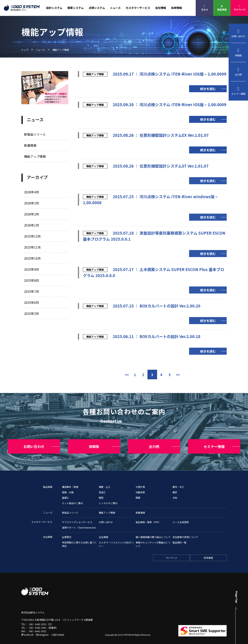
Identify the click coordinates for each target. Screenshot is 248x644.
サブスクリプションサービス (77, 515)
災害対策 (140, 480)
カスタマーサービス (138, 8)
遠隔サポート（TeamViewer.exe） (80, 520)
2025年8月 (32, 279)
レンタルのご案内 (108, 496)
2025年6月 (32, 301)
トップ (25, 50)
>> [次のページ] (181, 375)
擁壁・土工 (105, 480)
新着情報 (31, 145)
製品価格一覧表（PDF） (148, 515)
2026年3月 (32, 203)
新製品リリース (35, 134)
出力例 (238, 72)
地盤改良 (140, 485)
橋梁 (175, 485)
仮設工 (102, 485)
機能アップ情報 (36, 156)
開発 (101, 491)
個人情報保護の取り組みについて (153, 530)
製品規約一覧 (179, 535)
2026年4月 (32, 192)
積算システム (76, 8)
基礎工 (65, 491)
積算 (138, 491)
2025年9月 (32, 268)
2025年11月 (33, 246)
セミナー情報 (238, 91)
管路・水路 (68, 485)
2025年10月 (33, 257)
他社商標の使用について (185, 530)
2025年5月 (32, 312)
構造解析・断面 (70, 480)
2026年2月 (32, 214)
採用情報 (177, 8)
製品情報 (48, 480)
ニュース (115, 8)
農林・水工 (178, 480)
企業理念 (67, 530)
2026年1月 (32, 224)
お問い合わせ (238, 33)
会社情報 (161, 8)
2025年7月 (32, 290)
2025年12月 (33, 235)
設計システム (54, 8)
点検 (175, 491)
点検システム (97, 8)
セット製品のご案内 (72, 496)
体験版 (238, 53)
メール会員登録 (181, 515)
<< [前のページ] (123, 375)
